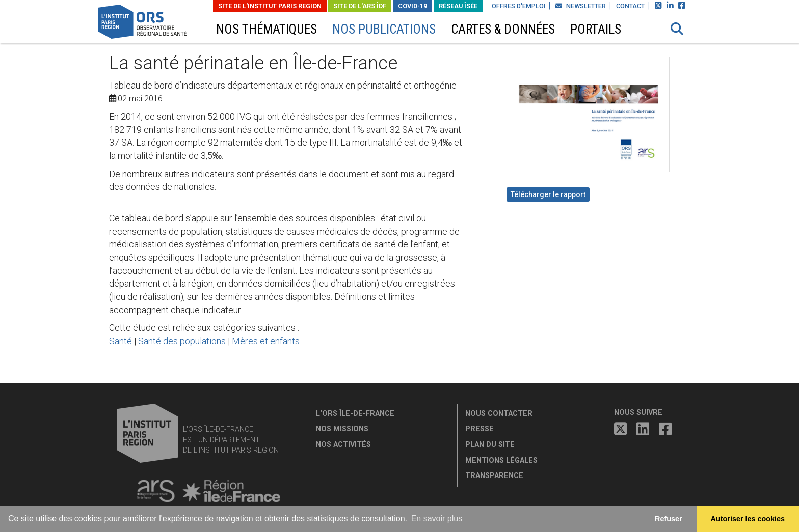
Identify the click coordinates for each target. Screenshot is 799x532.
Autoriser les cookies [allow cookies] (748, 519)
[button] (677, 29)
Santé (121, 341)
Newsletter (581, 6)
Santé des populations (182, 341)
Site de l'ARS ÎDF (360, 6)
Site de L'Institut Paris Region (270, 6)
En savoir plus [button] (437, 519)
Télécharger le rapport (548, 194)
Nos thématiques (267, 29)
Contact (630, 6)
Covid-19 (412, 6)
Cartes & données (503, 29)
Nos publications (384, 29)
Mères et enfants (266, 341)
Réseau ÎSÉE (458, 6)
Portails (596, 29)
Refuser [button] (669, 519)
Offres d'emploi (518, 6)
